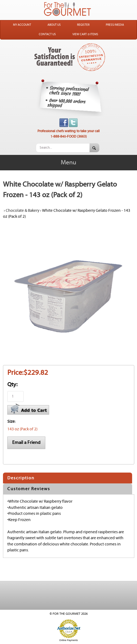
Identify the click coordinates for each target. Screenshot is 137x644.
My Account (22, 25)
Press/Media (115, 25)
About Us (54, 25)
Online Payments (68, 640)
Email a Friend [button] (26, 443)
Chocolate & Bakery (23, 211)
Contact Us (47, 34)
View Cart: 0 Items (85, 34)
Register (83, 25)
